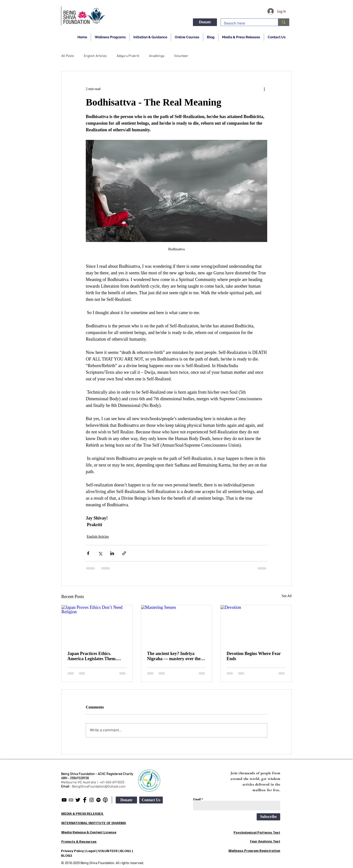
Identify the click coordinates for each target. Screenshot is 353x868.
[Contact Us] (151, 800)
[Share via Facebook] (88, 553)
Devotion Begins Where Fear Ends (253, 656)
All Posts (68, 56)
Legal (91, 851)
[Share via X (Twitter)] (100, 553)
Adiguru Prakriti (128, 56)
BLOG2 (67, 855)
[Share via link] (124, 553)
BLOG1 (126, 851)
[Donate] (205, 22)
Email (197, 799)
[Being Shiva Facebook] (85, 800)
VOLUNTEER (108, 851)
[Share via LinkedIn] (112, 553)
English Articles (95, 56)
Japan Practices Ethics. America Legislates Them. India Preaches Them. (92, 656)
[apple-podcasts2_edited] (105, 800)
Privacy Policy (72, 851)
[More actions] (264, 89)
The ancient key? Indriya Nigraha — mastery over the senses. (174, 656)
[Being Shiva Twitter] (78, 800)
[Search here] (246, 23)
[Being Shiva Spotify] (98, 800)
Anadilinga (157, 56)
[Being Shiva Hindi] (71, 800)
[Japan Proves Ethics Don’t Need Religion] (97, 625)
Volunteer (181, 56)
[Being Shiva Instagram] (92, 800)
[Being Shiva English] (64, 800)
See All (287, 596)
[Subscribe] (268, 817)
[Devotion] (256, 625)
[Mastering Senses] (177, 625)
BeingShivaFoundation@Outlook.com (99, 787)
